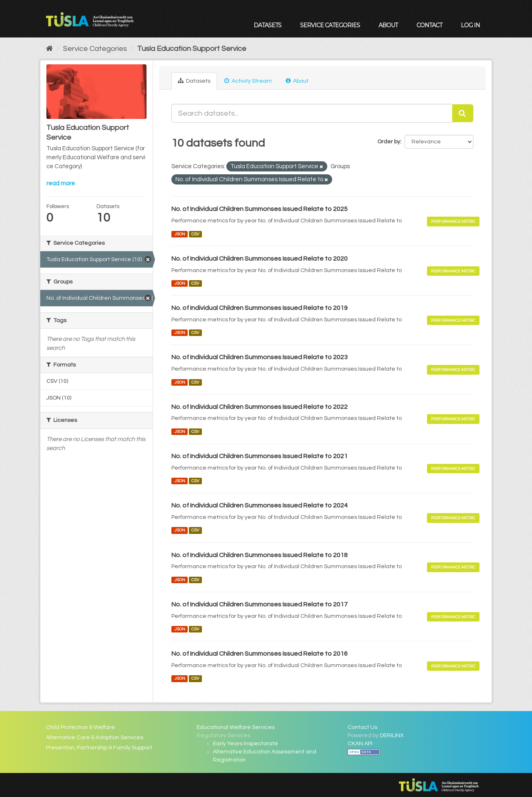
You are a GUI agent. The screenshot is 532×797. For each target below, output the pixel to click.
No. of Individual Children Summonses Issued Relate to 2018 (259, 555)
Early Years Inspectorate (245, 744)
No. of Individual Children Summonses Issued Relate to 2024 (259, 505)
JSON (180, 234)
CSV (195, 234)
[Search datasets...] (312, 113)
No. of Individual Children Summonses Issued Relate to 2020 (259, 259)
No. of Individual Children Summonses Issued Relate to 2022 (259, 407)
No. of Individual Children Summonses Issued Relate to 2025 (259, 209)
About (388, 25)
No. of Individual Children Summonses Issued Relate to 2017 (259, 604)
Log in (470, 25)
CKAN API (360, 744)
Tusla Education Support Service (192, 49)
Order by (389, 142)
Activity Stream (248, 81)
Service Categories (330, 25)
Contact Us (362, 727)
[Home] (49, 49)
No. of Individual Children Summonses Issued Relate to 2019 (259, 308)
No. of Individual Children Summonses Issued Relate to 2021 (259, 456)
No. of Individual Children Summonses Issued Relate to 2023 (259, 357)
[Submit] (463, 113)
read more (61, 183)
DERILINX (392, 736)
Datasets (267, 25)
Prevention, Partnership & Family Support (99, 748)
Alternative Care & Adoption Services (95, 738)
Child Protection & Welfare (80, 727)
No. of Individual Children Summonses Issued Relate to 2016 (259, 654)
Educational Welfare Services (236, 727)
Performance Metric (453, 221)
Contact (429, 25)
